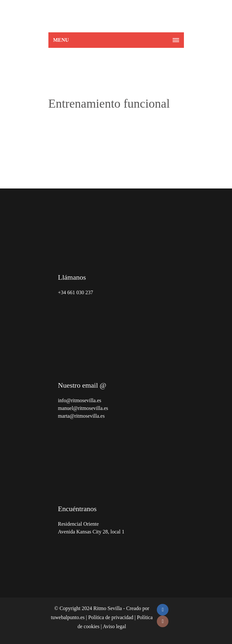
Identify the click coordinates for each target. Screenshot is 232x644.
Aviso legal (114, 626)
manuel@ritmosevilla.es (83, 408)
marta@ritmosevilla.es (81, 416)
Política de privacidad (111, 617)
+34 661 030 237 (76, 292)
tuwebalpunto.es (68, 617)
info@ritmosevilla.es (80, 400)
